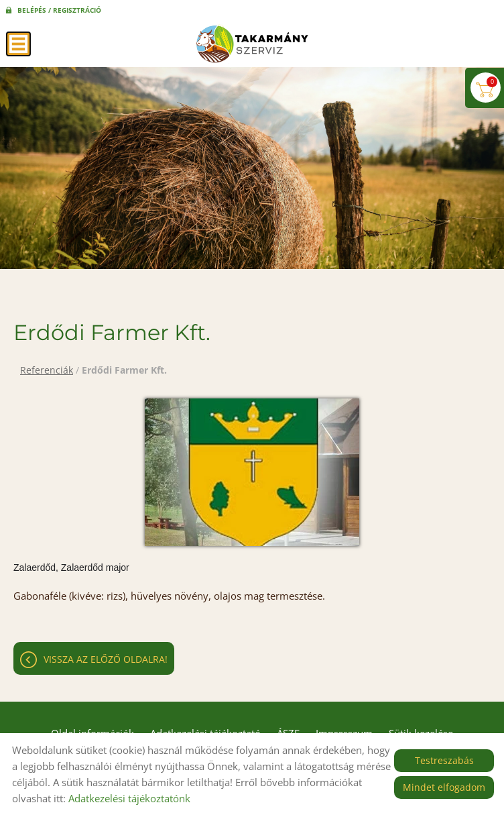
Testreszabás (444, 760)
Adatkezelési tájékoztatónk (129, 798)
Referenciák (47, 370)
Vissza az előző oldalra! (106, 659)
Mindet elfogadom (444, 787)
